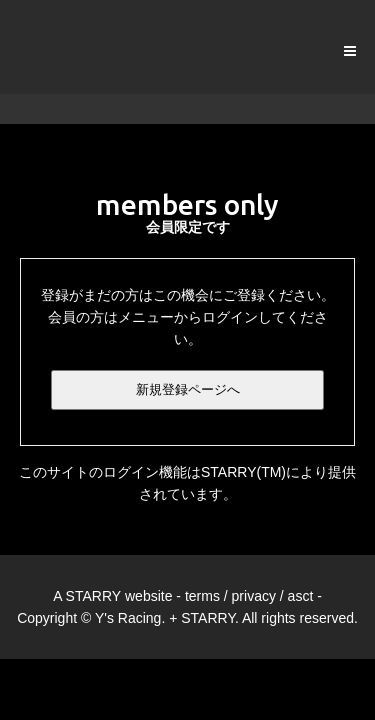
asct (301, 596)
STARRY (94, 596)
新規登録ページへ (188, 389)
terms (202, 596)
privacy (254, 596)
